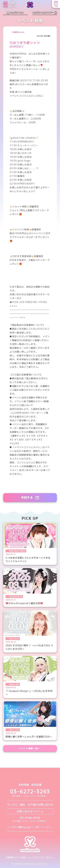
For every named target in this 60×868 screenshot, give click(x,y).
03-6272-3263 (30, 791)
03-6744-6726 (30, 818)
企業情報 (10, 857)
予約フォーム (24, 827)
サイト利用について (24, 857)
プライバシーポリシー (44, 857)
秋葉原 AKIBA (18, 32)
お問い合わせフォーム (30, 811)
